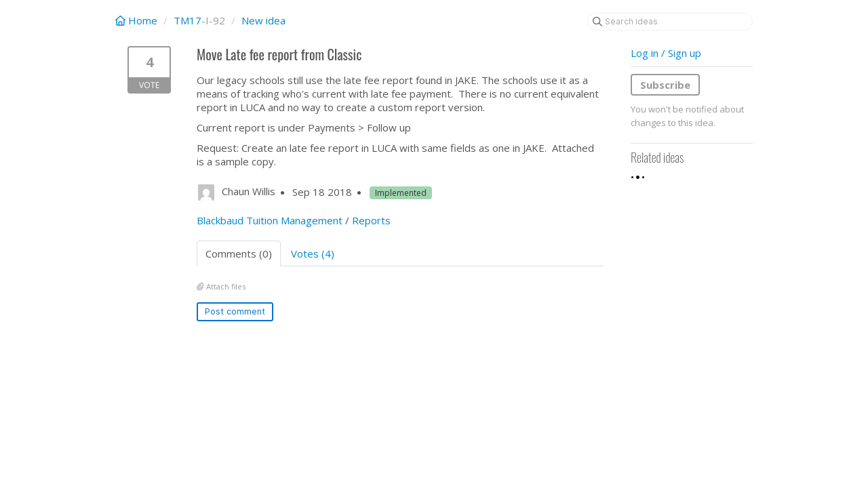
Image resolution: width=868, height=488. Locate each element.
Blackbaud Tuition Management (270, 220)
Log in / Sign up (666, 53)
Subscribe (665, 85)
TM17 (188, 20)
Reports (371, 220)
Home (138, 20)
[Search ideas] (670, 22)
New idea (263, 20)
